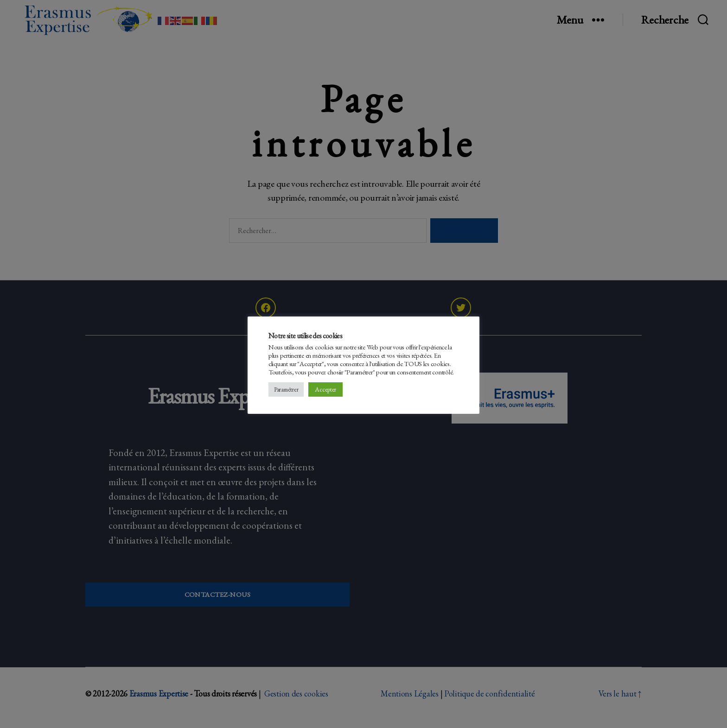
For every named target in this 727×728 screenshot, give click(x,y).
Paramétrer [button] (286, 389)
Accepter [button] (325, 389)
